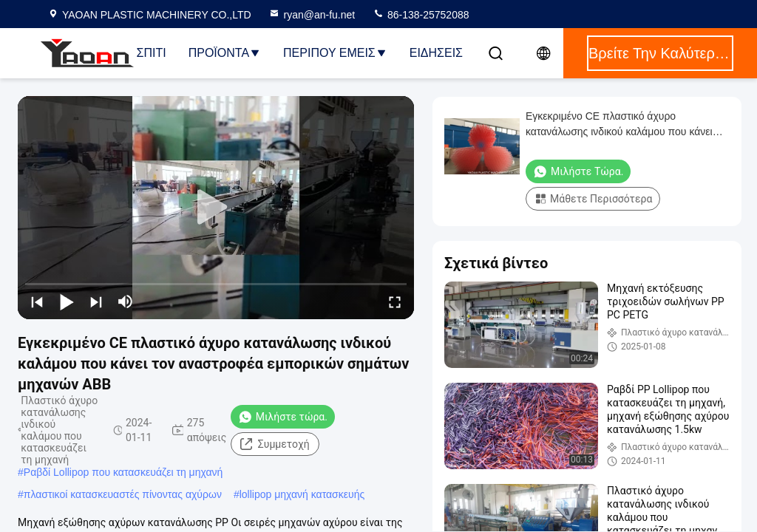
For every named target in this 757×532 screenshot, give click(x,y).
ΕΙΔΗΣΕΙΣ (436, 53)
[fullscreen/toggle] (395, 301)
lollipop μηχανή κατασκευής (302, 494)
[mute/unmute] (126, 301)
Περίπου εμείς (335, 53)
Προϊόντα (225, 53)
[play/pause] (67, 301)
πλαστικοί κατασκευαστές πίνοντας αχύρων (123, 494)
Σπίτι (152, 53)
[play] (216, 208)
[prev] (37, 301)
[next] (96, 301)
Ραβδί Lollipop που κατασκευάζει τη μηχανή (123, 472)
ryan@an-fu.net (312, 15)
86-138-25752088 (421, 15)
